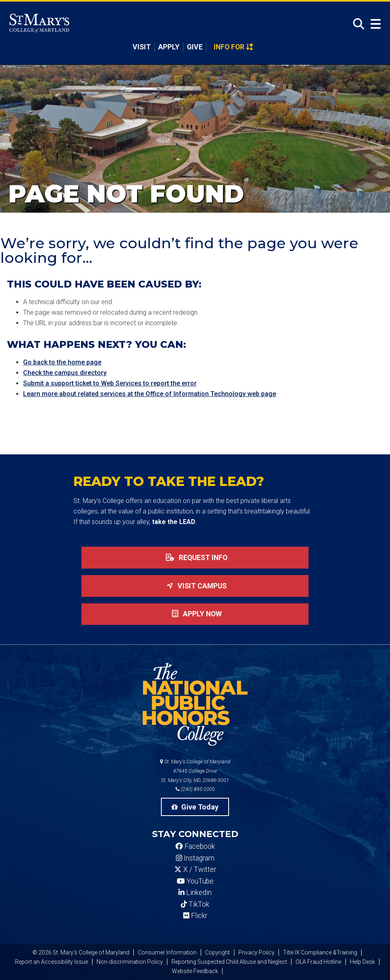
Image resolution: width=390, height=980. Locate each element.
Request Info (195, 558)
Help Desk (362, 962)
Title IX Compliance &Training (320, 952)
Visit (142, 47)
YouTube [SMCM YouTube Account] (195, 881)
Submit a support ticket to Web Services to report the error (110, 383)
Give (195, 47)
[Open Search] (356, 24)
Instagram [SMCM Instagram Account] (195, 858)
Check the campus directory (65, 373)
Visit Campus (195, 586)
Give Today (195, 807)
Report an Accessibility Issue (51, 962)
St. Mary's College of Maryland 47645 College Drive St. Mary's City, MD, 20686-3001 (195, 771)
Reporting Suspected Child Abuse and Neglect (229, 962)
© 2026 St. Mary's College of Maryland (81, 952)
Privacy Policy (256, 952)
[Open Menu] (374, 24)
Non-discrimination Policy (130, 962)
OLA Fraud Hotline (318, 962)
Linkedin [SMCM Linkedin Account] (195, 893)
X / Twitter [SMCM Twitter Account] (195, 869)
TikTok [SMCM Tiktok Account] (195, 904)
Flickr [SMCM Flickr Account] (195, 916)
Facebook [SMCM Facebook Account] (195, 846)
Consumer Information (167, 952)
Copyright (217, 952)
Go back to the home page (62, 362)
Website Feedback (195, 971)
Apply (169, 47)
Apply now (195, 614)
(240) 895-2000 (195, 789)
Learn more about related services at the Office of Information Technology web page (150, 394)
